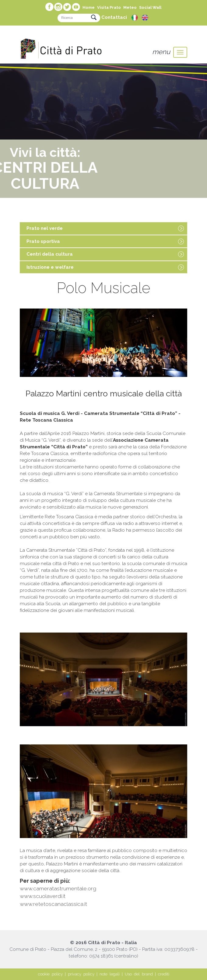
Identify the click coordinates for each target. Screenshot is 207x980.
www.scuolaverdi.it (43, 896)
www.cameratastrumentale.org (58, 888)
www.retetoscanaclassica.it (53, 904)
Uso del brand (139, 974)
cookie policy (50, 974)
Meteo (130, 7)
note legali (110, 974)
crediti (164, 974)
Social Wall (150, 7)
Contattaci (114, 17)
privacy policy (81, 974)
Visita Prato (109, 7)
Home (89, 7)
